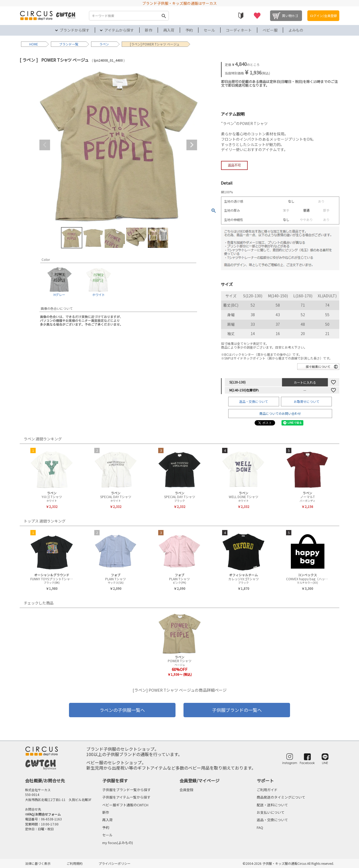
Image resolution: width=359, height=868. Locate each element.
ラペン (104, 44)
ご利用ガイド (267, 790)
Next (192, 145)
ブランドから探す (75, 30)
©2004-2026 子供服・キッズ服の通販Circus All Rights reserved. (288, 863)
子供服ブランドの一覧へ (237, 710)
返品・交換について (254, 401)
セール (209, 30)
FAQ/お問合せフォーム (44, 814)
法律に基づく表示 (38, 863)
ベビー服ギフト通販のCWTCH (125, 805)
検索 (164, 16)
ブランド (66, 44)
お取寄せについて (307, 401)
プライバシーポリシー (115, 863)
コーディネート (239, 30)
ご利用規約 (75, 863)
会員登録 (186, 790)
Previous (45, 145)
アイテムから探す (119, 30)
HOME (34, 44)
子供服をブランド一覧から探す (127, 790)
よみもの (296, 30)
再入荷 (169, 30)
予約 (189, 30)
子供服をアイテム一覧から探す (126, 797)
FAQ (260, 827)
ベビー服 (270, 30)
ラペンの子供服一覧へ (122, 710)
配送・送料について (272, 805)
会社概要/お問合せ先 (45, 781)
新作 (149, 30)
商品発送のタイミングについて (281, 797)
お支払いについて (271, 812)
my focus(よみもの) (118, 843)
